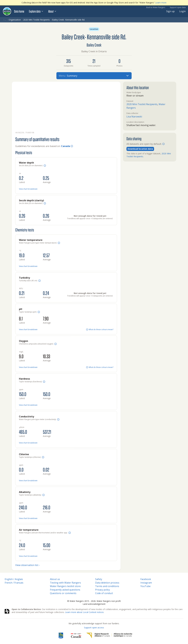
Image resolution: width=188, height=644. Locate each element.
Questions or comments (63, 593)
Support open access (94, 628)
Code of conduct (104, 593)
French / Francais (14, 583)
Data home (19, 11)
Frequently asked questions (65, 590)
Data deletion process (107, 583)
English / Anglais (14, 579)
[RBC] (61, 636)
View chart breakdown (28, 189)
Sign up (170, 11)
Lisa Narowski (134, 117)
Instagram (146, 583)
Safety (99, 579)
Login (182, 11)
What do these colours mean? (100, 330)
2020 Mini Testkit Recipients (36, 20)
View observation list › (27, 565)
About (52, 11)
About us (55, 579)
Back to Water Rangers (156, 7)
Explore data (36, 11)
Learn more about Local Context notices (84, 612)
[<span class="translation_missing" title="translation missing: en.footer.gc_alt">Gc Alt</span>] (76, 636)
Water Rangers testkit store (65, 586)
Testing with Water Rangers (65, 583)
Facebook (146, 579)
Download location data (140, 149)
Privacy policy (103, 590)
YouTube (145, 586)
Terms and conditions (107, 586)
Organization (15, 20)
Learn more (161, 3)
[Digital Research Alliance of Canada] (109, 636)
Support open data (178, 7)
